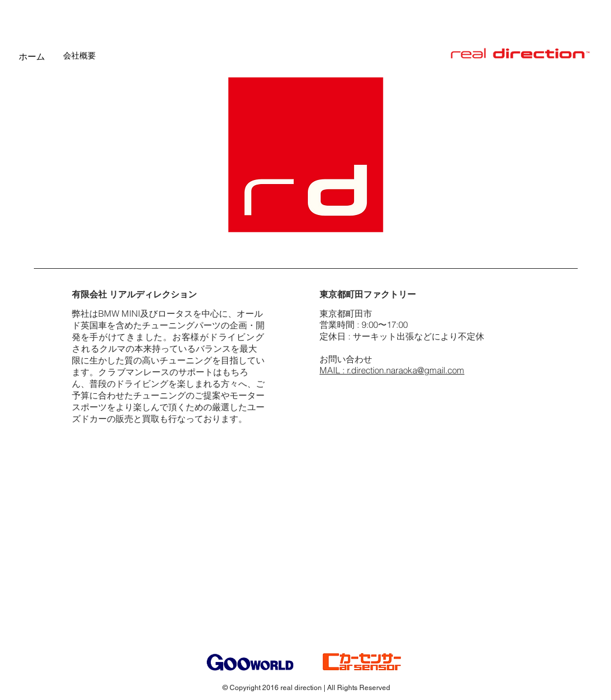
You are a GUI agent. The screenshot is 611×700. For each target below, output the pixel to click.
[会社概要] (79, 56)
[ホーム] (32, 56)
